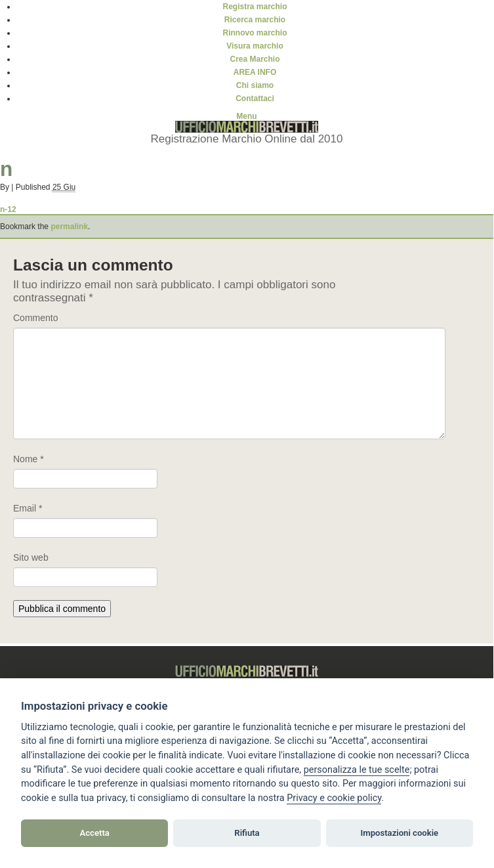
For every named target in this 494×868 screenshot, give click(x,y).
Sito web (31, 557)
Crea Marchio (255, 59)
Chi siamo (255, 85)
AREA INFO (255, 72)
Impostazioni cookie (400, 833)
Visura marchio (255, 46)
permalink (69, 227)
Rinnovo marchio (255, 33)
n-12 (8, 209)
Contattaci (255, 98)
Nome (29, 459)
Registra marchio (255, 7)
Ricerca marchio (255, 20)
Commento (35, 318)
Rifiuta (247, 833)
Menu (246, 116)
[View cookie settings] (357, 770)
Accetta (95, 833)
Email (28, 508)
